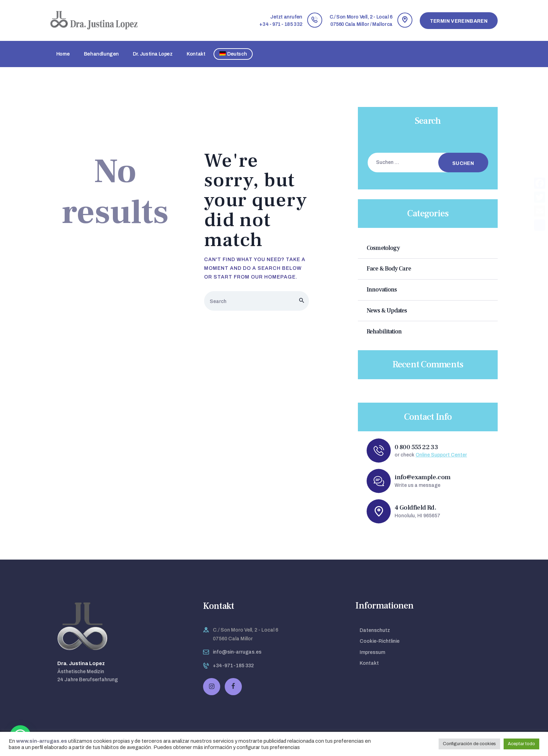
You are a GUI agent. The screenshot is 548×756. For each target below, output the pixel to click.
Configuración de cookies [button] (469, 744)
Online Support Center (441, 455)
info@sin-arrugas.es (237, 652)
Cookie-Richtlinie (380, 641)
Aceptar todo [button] (521, 744)
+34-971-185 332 (233, 666)
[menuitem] (233, 54)
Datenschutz (375, 630)
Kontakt (369, 663)
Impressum (372, 652)
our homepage (273, 277)
